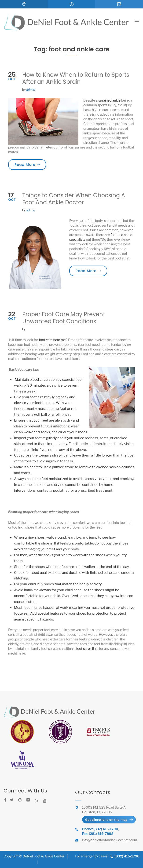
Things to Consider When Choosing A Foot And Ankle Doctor (74, 199)
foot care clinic (87, 649)
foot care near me (52, 340)
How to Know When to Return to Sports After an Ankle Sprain (76, 78)
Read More (30, 164)
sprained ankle (109, 100)
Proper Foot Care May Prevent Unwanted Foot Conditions (64, 318)
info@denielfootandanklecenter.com (110, 840)
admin (31, 90)
